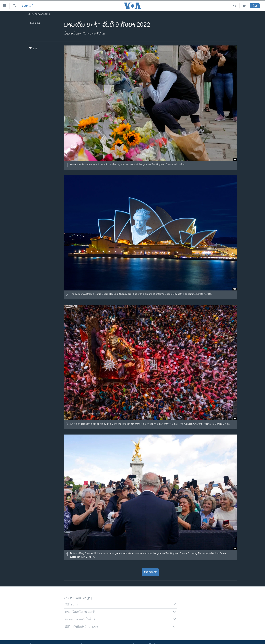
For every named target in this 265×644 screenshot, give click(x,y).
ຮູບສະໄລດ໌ (27, 6)
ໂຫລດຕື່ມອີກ (150, 572)
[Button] (33, 49)
